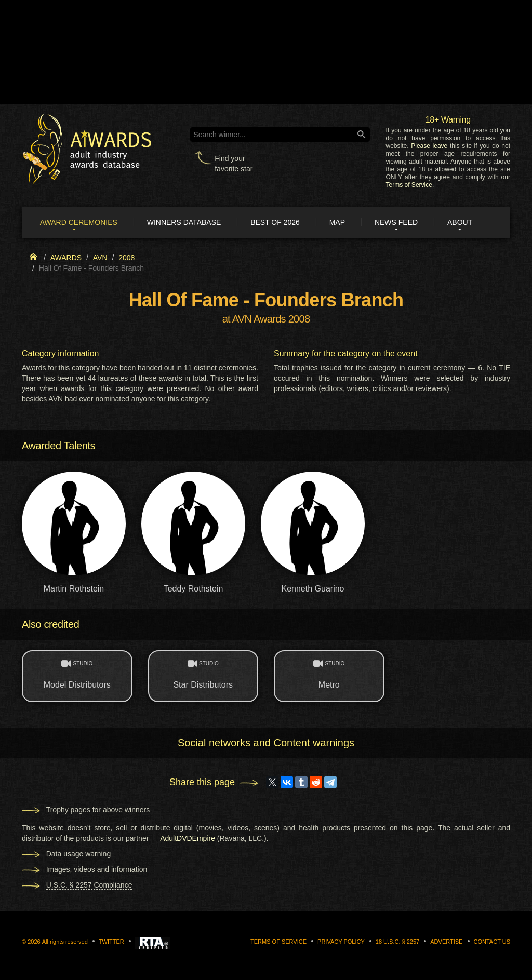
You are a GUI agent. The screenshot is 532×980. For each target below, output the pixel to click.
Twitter (111, 942)
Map (337, 222)
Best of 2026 (276, 222)
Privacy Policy (341, 942)
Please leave (429, 146)
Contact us (492, 942)
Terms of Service (409, 185)
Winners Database (184, 222)
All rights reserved (65, 942)
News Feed (397, 222)
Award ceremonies (79, 222)
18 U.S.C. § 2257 (397, 942)
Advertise (446, 942)
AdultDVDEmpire (188, 838)
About (460, 222)
